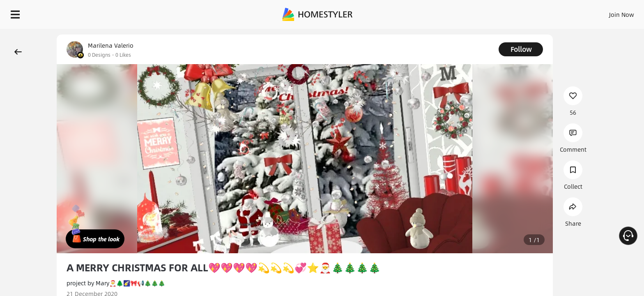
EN (551, 12)
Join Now (523, 12)
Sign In (492, 12)
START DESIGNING (603, 12)
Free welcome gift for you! (473, 35)
